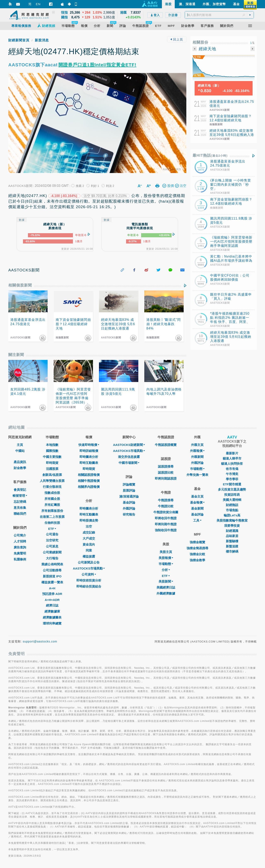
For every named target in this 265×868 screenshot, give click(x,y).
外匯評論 (129, 508)
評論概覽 (129, 484)
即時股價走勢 (89, 520)
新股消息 (42, 40)
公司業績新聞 (52, 552)
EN (38, 4)
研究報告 (129, 514)
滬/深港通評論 (129, 496)
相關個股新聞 (20, 285)
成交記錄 (89, 532)
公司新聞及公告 (89, 562)
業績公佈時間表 (52, 564)
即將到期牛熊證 (166, 524)
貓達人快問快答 (232, 464)
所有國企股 (52, 499)
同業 (89, 550)
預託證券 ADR (52, 594)
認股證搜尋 (166, 466)
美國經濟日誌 (166, 587)
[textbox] (219, 15)
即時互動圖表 (89, 463)
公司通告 (52, 534)
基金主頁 (197, 496)
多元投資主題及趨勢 (232, 489)
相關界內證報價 (89, 487)
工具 (197, 520)
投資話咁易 (232, 495)
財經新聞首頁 (19, 40)
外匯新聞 (197, 457)
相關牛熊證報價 (89, 481)
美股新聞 (166, 581)
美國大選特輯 (232, 500)
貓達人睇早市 (232, 458)
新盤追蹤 (232, 546)
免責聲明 (20, 553)
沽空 (89, 526)
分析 (166, 570)
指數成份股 (52, 493)
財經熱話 (232, 505)
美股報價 (166, 558)
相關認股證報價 (89, 475)
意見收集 (20, 508)
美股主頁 (166, 552)
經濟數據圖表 (52, 617)
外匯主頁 (197, 445)
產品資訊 (20, 462)
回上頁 (177, 39)
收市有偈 (232, 469)
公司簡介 (20, 535)
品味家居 (232, 536)
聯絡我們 (20, 514)
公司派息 (52, 546)
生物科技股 (52, 523)
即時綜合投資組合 (89, 586)
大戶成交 (89, 538)
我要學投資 (232, 526)
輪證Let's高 (232, 515)
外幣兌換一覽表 (197, 475)
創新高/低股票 (52, 475)
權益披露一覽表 (52, 582)
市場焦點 (232, 510)
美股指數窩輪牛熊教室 (232, 520)
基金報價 (197, 502)
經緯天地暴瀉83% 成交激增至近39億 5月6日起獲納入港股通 (232, 135)
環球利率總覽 (52, 623)
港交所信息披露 (129, 457)
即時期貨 (52, 463)
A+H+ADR (52, 600)
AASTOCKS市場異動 (89, 568)
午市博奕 (232, 474)
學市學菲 (232, 479)
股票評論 (129, 490)
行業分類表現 (52, 487)
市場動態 (166, 564)
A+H (52, 588)
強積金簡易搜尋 (197, 548)
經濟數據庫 (52, 611)
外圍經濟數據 (166, 593)
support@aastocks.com (40, 641)
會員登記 (20, 490)
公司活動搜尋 (52, 570)
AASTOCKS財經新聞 (129, 445)
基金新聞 (197, 508)
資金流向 (89, 544)
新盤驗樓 (232, 541)
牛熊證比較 (166, 506)
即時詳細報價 (89, 451)
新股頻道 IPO (52, 576)
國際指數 (52, 451)
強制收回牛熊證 (166, 530)
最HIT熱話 (210, 155)
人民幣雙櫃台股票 (52, 481)
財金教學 (20, 468)
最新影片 (232, 453)
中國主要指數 (52, 457)
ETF (52, 529)
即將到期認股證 (166, 478)
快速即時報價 (89, 445)
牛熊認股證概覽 (166, 445)
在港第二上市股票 (52, 517)
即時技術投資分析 (89, 580)
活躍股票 (52, 469)
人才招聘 (20, 541)
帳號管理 (20, 496)
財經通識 (232, 531)
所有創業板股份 (52, 511)
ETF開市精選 (232, 484)
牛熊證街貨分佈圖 (166, 512)
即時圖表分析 (89, 457)
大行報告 (52, 558)
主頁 (20, 445)
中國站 (20, 451)
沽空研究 (52, 540)
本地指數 (52, 445)
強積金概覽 (197, 542)
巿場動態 (197, 469)
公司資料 (89, 574)
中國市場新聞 (129, 463)
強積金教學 (197, 560)
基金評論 (129, 502)
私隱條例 (20, 559)
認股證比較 (166, 472)
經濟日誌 (52, 605)
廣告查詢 (20, 547)
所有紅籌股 (52, 505)
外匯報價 (197, 451)
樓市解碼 (232, 551)
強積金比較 (197, 554)
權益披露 (89, 556)
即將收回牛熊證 (166, 518)
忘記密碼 (20, 502)
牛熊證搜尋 (166, 500)
